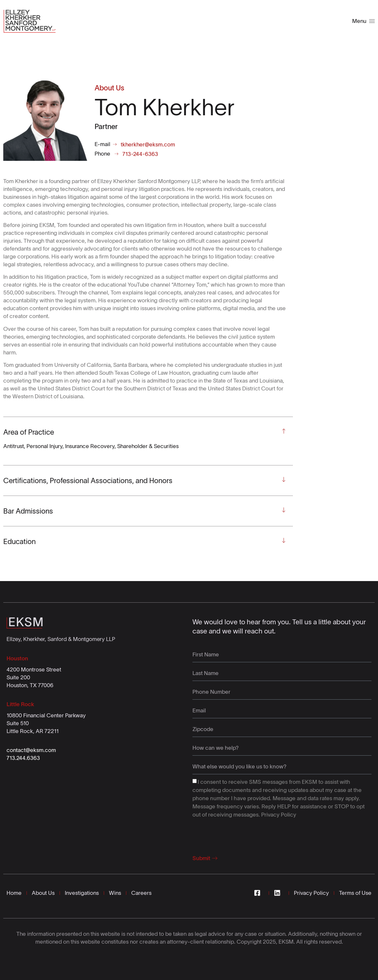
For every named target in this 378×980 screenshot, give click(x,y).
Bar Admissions (28, 511)
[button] (145, 432)
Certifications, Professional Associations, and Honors (88, 481)
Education (19, 541)
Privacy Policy (279, 814)
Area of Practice (29, 432)
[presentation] (242, 834)
